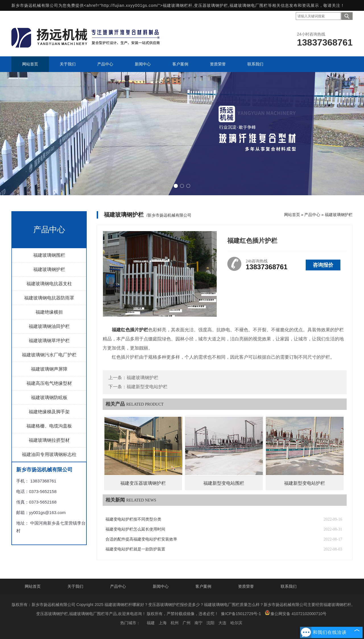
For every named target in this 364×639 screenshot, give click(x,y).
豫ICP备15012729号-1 (241, 614)
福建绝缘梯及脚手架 (49, 412)
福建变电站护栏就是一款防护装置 (135, 549)
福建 (151, 623)
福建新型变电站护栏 (147, 387)
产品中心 (312, 215)
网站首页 (292, 215)
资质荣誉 (246, 586)
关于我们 (75, 586)
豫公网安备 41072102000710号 (296, 613)
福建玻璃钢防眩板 (49, 397)
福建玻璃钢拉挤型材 (49, 440)
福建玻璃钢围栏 (49, 255)
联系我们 (289, 586)
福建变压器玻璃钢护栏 (143, 483)
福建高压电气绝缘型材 (49, 383)
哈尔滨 (236, 623)
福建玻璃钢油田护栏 (49, 326)
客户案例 (203, 586)
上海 (163, 623)
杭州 (175, 623)
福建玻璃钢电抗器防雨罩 (49, 298)
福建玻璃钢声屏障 (49, 369)
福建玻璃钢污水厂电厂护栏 (49, 355)
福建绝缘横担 (49, 312)
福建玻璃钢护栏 (49, 269)
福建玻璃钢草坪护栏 (49, 341)
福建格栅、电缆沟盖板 (49, 426)
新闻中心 (161, 586)
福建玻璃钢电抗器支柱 (49, 284)
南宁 (198, 623)
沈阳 (210, 623)
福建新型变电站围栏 (224, 483)
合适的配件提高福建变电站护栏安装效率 (141, 539)
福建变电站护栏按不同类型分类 (133, 519)
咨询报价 (323, 265)
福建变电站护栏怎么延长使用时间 (135, 529)
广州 (187, 623)
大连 (222, 623)
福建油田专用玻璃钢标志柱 (49, 454)
